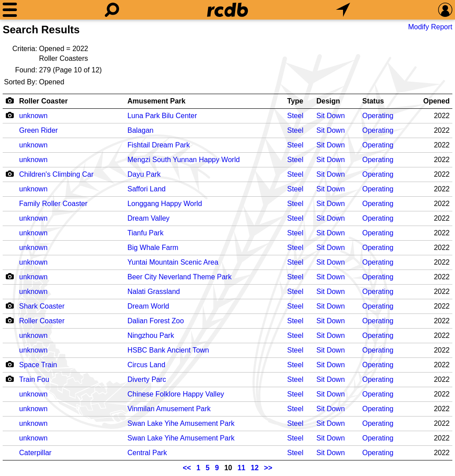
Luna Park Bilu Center (162, 116)
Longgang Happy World (165, 204)
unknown (33, 116)
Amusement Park (157, 101)
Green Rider (38, 130)
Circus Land (146, 365)
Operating (378, 116)
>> (268, 468)
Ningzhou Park (151, 335)
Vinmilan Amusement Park (169, 409)
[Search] (112, 10)
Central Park (147, 453)
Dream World (148, 306)
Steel (295, 116)
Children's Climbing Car (56, 174)
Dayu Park (144, 174)
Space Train (38, 365)
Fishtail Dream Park (159, 145)
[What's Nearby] (343, 10)
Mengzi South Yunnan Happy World (184, 160)
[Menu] (10, 10)
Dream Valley (149, 218)
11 (241, 468)
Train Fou (34, 379)
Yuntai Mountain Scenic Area (173, 262)
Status (373, 101)
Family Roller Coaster (53, 204)
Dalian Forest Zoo (156, 321)
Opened (436, 101)
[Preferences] (445, 10)
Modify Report (430, 27)
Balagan (141, 130)
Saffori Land (147, 189)
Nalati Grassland (154, 292)
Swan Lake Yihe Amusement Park (181, 423)
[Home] (227, 10)
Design (328, 101)
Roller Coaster (43, 101)
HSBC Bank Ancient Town (168, 350)
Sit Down (331, 116)
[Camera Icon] (10, 115)
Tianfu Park (146, 233)
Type (295, 101)
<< (187, 468)
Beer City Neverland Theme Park (180, 277)
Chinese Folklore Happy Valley (176, 394)
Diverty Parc (147, 379)
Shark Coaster (42, 306)
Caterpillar (35, 453)
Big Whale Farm (153, 248)
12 (255, 468)
